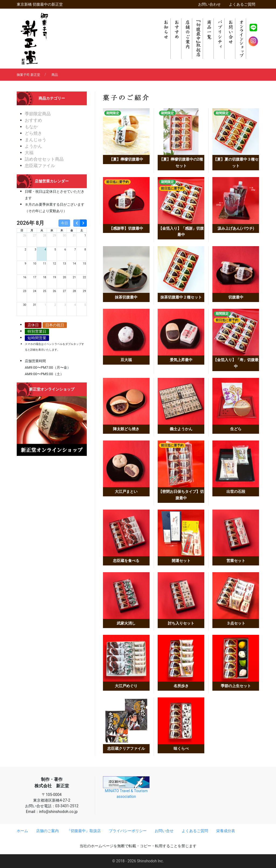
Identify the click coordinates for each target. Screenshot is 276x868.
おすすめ (33, 120)
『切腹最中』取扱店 (84, 831)
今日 (64, 223)
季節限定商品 (38, 114)
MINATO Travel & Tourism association (126, 787)
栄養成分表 (226, 831)
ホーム (22, 831)
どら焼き (33, 133)
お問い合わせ (209, 4)
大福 (29, 153)
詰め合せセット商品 (44, 159)
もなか (31, 127)
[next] (83, 223)
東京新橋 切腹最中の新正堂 (40, 4)
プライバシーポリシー (128, 831)
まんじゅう (36, 140)
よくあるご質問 (242, 4)
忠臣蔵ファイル (40, 166)
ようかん (33, 146)
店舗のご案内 (47, 831)
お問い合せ (164, 831)
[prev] (77, 223)
